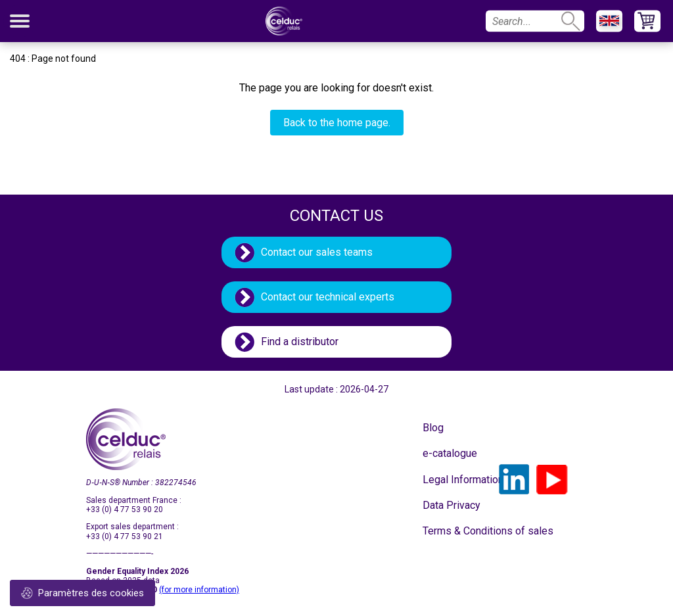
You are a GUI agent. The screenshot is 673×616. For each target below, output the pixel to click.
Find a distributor (300, 342)
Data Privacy (452, 505)
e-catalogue (450, 453)
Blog (433, 428)
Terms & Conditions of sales (455, 531)
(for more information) (199, 590)
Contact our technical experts (328, 297)
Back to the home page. (337, 123)
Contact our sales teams (317, 252)
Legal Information (455, 480)
